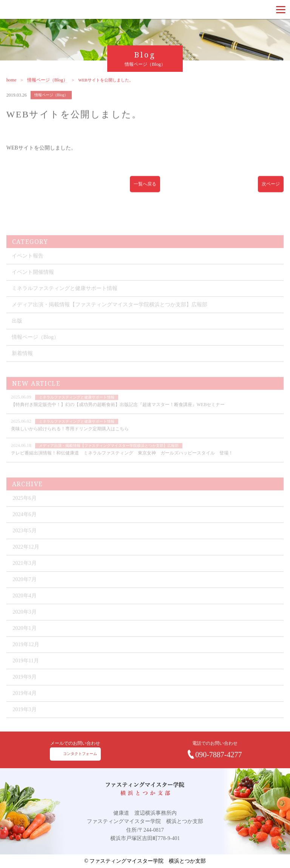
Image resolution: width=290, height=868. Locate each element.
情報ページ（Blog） (47, 85)
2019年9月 (25, 687)
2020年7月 (25, 589)
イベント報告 (28, 266)
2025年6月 (25, 508)
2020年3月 (25, 622)
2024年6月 (25, 524)
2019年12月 (26, 654)
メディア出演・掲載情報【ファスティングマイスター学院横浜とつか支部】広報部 (110, 314)
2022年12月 (26, 557)
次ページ (271, 189)
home (12, 85)
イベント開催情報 (33, 282)
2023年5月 (25, 540)
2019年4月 (25, 703)
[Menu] (281, 9)
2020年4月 (25, 605)
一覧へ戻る (145, 189)
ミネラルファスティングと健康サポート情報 (65, 298)
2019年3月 (25, 719)
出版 (17, 331)
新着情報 (22, 363)
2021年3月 (25, 573)
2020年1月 (25, 638)
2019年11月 (26, 670)
